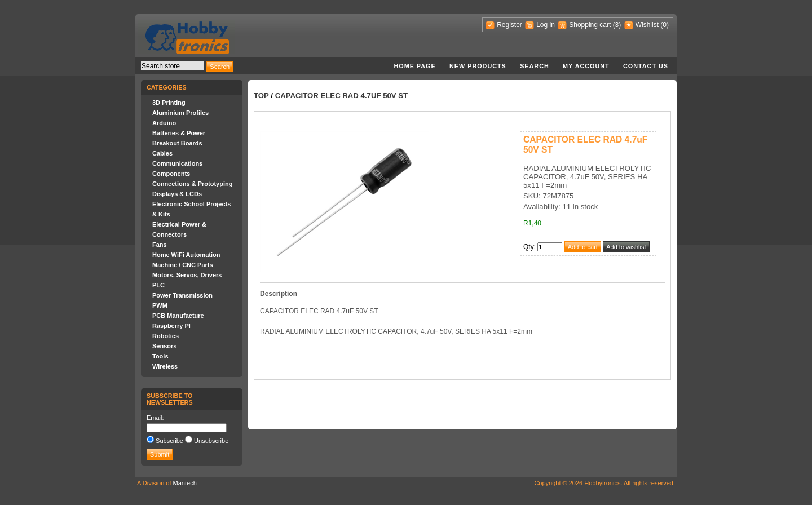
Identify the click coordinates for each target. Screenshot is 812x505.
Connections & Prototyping (192, 184)
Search (535, 66)
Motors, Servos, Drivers (187, 275)
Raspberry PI (171, 326)
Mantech (185, 483)
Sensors (164, 346)
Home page (414, 66)
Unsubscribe (211, 441)
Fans (160, 245)
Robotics (166, 336)
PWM (160, 305)
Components (171, 174)
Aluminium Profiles (180, 113)
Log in (546, 25)
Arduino (164, 123)
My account (586, 66)
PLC (158, 285)
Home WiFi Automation (186, 255)
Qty (529, 247)
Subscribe (169, 441)
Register (509, 25)
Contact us (646, 66)
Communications (177, 163)
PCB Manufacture (178, 316)
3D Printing (169, 103)
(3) (617, 25)
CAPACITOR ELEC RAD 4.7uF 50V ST (341, 96)
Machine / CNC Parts (183, 265)
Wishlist (647, 25)
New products (478, 66)
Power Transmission (182, 295)
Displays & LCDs (177, 194)
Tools (160, 356)
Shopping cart (590, 25)
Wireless (165, 366)
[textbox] (173, 66)
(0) (665, 25)
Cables (162, 153)
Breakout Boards (177, 143)
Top (261, 96)
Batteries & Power (179, 133)
